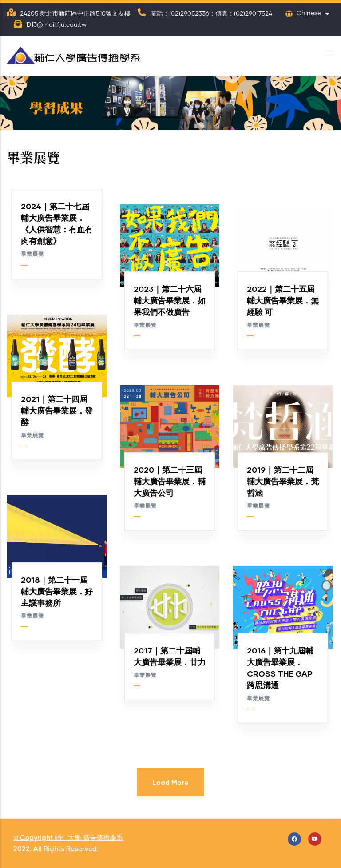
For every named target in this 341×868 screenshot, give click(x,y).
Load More (170, 782)
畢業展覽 (32, 255)
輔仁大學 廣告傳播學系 (89, 838)
